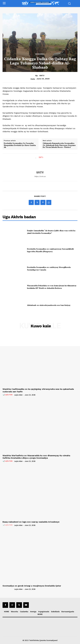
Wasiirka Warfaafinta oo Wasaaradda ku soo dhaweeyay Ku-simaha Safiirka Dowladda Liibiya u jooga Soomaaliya (36, 457)
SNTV (42, 76)
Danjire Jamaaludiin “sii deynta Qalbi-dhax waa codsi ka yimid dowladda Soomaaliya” (51, 232)
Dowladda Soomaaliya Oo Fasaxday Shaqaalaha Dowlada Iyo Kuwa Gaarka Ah (20, 145)
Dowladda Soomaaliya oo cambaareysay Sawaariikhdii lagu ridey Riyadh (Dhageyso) (50, 250)
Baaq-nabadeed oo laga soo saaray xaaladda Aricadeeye (31, 522)
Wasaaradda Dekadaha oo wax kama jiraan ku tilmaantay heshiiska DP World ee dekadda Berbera (52, 287)
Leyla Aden (18, 395)
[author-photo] (8, 395)
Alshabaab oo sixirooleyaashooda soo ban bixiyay (49, 305)
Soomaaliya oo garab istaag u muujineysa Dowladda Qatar (32, 586)
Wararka (40, 54)
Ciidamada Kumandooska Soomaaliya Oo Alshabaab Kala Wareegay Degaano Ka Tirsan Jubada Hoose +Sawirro (59, 145)
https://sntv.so (40, 176)
